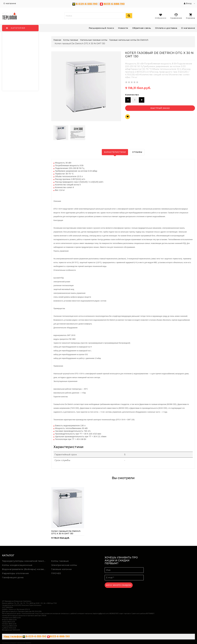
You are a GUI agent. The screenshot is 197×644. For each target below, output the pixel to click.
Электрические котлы (64, 565)
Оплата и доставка (166, 28)
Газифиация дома (13, 577)
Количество (132, 95)
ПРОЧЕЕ (56, 573)
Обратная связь (142, 28)
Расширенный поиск (101, 28)
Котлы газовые (60, 561)
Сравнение (176, 16)
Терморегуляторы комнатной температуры (25, 561)
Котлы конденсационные (17, 565)
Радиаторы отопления (15, 573)
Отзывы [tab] (137, 152)
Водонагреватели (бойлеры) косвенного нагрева (25, 569)
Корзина (191, 16)
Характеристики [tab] (115, 152)
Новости (123, 28)
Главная (57, 40)
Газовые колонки (61, 569)
